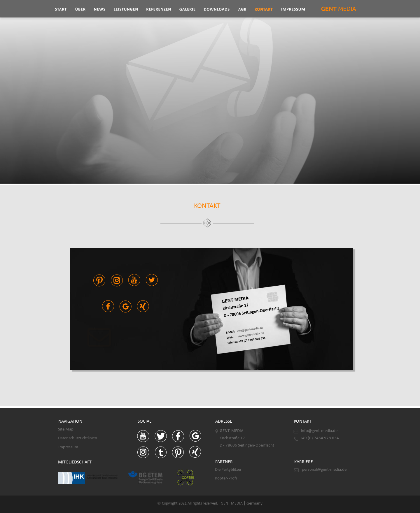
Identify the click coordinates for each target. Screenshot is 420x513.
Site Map (66, 429)
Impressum (68, 447)
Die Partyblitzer (228, 470)
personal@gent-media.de (324, 470)
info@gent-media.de (319, 431)
